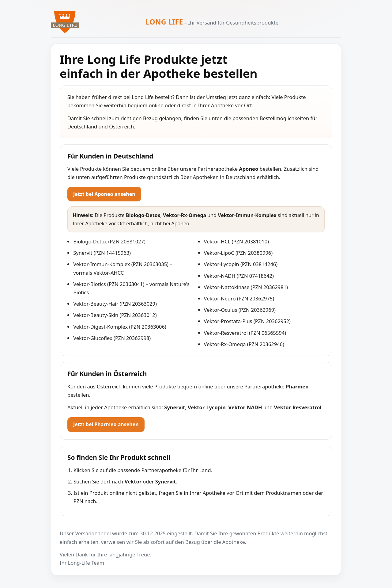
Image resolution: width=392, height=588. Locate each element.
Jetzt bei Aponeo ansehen (104, 194)
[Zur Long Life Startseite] (65, 22)
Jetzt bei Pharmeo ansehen (106, 424)
